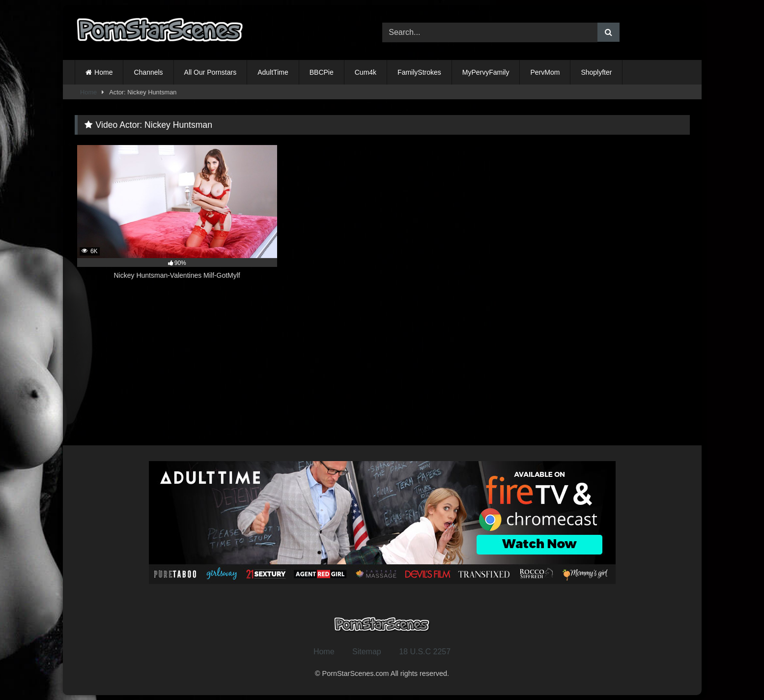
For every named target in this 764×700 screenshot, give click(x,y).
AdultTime (273, 72)
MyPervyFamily (486, 72)
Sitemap (367, 652)
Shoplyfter (596, 72)
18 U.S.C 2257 (425, 652)
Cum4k (366, 72)
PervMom (545, 72)
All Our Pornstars (211, 72)
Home (103, 72)
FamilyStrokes (419, 72)
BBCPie (322, 72)
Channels (148, 72)
